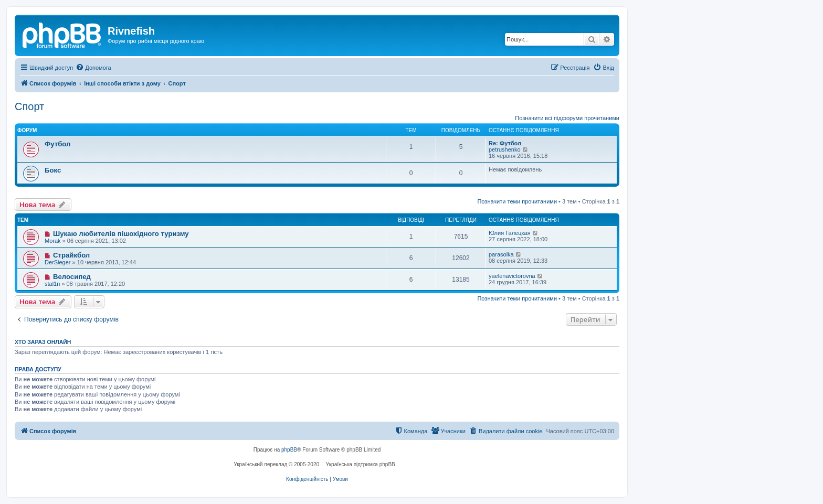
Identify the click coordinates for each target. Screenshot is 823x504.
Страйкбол (71, 255)
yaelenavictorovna (512, 276)
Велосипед (72, 277)
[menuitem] (93, 68)
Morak (53, 241)
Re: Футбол (505, 143)
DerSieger (58, 262)
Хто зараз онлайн (43, 342)
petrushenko (505, 149)
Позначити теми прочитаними (517, 201)
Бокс (53, 170)
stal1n (52, 284)
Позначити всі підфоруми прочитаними (567, 118)
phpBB (289, 450)
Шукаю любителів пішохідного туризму (121, 234)
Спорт (29, 106)
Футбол (57, 144)
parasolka (501, 254)
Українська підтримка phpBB (361, 464)
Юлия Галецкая (510, 233)
